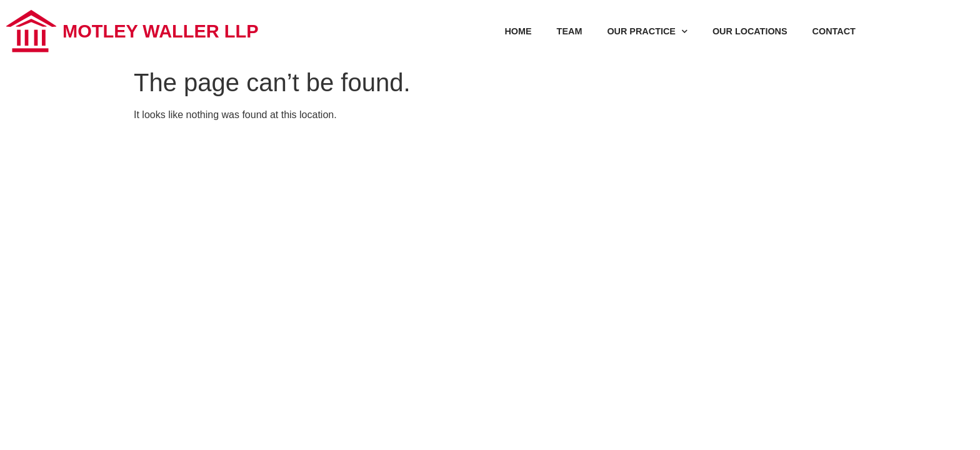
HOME (518, 31)
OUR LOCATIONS (750, 31)
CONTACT (834, 31)
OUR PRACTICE (647, 31)
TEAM (570, 31)
